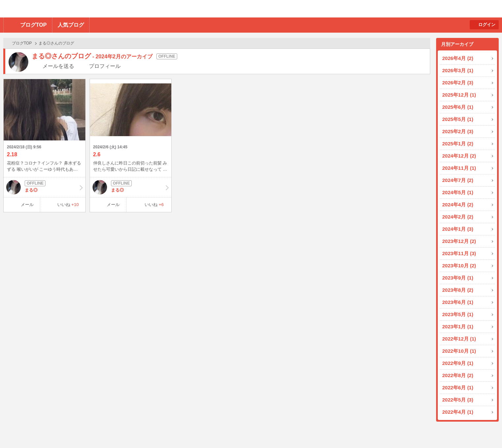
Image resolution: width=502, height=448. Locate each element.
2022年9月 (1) (458, 363)
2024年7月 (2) (458, 180)
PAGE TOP (484, 430)
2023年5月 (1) (458, 314)
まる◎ (44, 187)
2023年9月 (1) (458, 278)
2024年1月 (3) (458, 229)
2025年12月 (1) (459, 95)
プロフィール (105, 66)
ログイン (487, 25)
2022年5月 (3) (458, 400)
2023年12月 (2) (459, 241)
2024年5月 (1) (458, 192)
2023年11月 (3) (459, 253)
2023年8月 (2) (458, 290)
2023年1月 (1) (458, 327)
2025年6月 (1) (458, 107)
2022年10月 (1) (459, 351)
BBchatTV (94, 9)
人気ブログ (71, 25)
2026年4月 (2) (458, 58)
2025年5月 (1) (458, 119)
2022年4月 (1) (458, 412)
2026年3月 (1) (458, 70)
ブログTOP (33, 25)
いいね (68, 205)
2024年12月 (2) (459, 156)
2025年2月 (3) (458, 131)
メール (27, 205)
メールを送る (58, 66)
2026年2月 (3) (458, 83)
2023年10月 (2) (459, 266)
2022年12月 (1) (459, 339)
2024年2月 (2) (458, 217)
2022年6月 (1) (458, 388)
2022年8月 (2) (458, 375)
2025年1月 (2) (458, 144)
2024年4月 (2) (458, 205)
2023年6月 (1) (458, 302)
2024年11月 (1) (459, 168)
